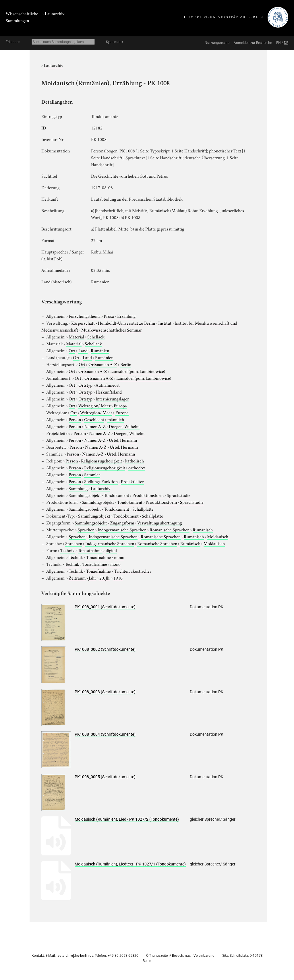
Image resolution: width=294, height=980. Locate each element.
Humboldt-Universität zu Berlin (126, 323)
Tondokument (117, 495)
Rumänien (100, 350)
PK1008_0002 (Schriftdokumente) (105, 649)
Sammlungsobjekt (85, 495)
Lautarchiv (55, 13)
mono (119, 557)
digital (111, 550)
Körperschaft (83, 323)
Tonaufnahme (90, 550)
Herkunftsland (109, 392)
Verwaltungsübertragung (159, 522)
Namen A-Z (95, 426)
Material (76, 336)
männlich (116, 419)
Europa (120, 405)
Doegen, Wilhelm (124, 426)
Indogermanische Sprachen (122, 529)
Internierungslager (112, 398)
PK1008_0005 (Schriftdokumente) (105, 777)
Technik (67, 550)
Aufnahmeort (108, 385)
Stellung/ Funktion (101, 481)
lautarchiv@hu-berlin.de (75, 956)
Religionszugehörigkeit (101, 460)
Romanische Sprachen (170, 529)
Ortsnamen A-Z (103, 364)
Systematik (115, 42)
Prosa (109, 316)
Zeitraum (77, 578)
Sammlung (78, 488)
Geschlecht (94, 419)
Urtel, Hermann (123, 440)
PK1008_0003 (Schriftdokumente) (105, 692)
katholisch (135, 460)
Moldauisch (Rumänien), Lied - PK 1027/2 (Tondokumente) (127, 819)
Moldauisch (218, 536)
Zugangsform (122, 522)
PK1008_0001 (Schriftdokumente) (105, 607)
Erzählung (126, 316)
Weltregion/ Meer (94, 405)
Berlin (126, 364)
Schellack (96, 336)
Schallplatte (143, 509)
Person (75, 419)
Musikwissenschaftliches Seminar (112, 330)
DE (286, 43)
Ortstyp (85, 385)
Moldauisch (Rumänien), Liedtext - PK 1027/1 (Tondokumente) (130, 864)
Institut (165, 323)
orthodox (137, 467)
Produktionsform (148, 495)
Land (83, 350)
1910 (118, 578)
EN (278, 43)
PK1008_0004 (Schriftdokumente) (105, 734)
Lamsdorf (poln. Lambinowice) (138, 371)
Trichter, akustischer (133, 571)
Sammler (92, 474)
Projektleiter (132, 481)
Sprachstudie (179, 495)
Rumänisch (203, 529)
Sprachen (86, 529)
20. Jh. (105, 578)
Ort (72, 350)
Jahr (92, 578)
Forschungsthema (85, 316)
